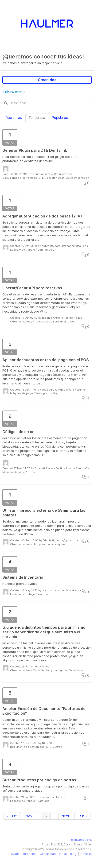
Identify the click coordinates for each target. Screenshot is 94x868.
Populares (60, 118)
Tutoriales (30, 854)
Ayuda (15, 854)
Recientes (14, 118)
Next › (66, 816)
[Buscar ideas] (47, 103)
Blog (74, 854)
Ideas (63, 854)
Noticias (86, 854)
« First (12, 816)
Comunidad (48, 854)
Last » (82, 816)
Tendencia (37, 118)
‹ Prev (27, 816)
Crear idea (47, 80)
